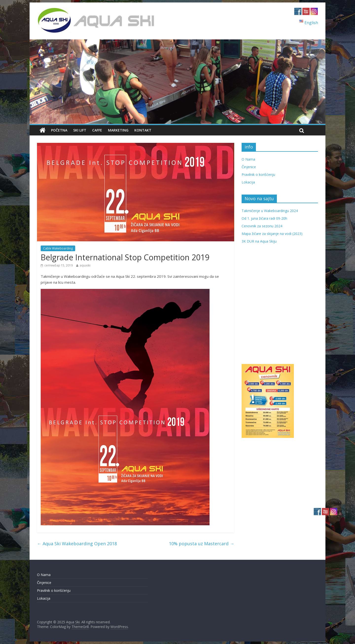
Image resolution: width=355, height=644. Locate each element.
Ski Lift (80, 130)
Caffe (97, 130)
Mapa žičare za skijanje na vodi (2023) (272, 234)
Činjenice (249, 167)
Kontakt (143, 130)
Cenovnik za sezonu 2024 (262, 226)
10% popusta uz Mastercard (202, 544)
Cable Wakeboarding (58, 248)
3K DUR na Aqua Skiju (259, 241)
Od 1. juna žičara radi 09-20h (264, 218)
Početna (59, 130)
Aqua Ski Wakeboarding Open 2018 (77, 544)
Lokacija (248, 182)
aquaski (85, 265)
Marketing (118, 130)
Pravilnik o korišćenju (258, 174)
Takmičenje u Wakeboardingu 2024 (270, 211)
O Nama (248, 159)
